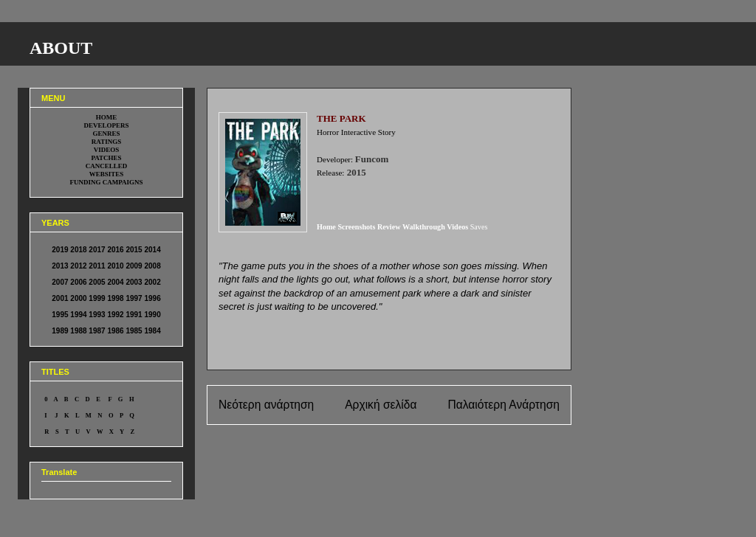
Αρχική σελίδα (381, 405)
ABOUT (61, 48)
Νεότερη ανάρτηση (266, 405)
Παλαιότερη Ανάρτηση (504, 405)
